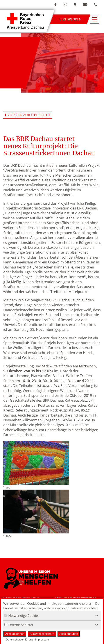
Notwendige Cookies (22, 615)
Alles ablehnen (15, 634)
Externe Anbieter (19, 625)
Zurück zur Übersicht (29, 115)
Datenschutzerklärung (20, 640)
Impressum (42, 640)
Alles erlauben (69, 634)
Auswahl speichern (42, 634)
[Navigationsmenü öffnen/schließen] (95, 19)
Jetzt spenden (70, 19)
